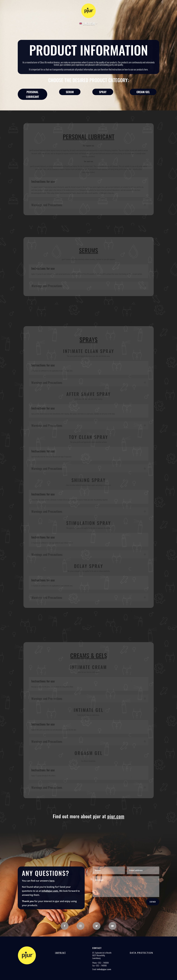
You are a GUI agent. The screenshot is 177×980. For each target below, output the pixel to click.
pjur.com (116, 816)
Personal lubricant (32, 94)
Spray (103, 92)
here (52, 881)
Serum (70, 92)
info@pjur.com (104, 969)
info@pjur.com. (50, 891)
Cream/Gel (143, 92)
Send (153, 902)
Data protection (141, 953)
